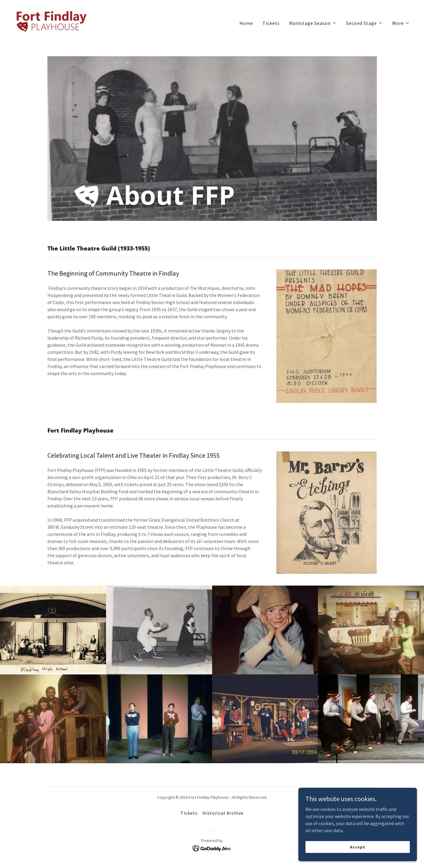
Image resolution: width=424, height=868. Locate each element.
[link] (51, 22)
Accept (357, 855)
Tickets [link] (271, 23)
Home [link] (246, 23)
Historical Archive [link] (223, 813)
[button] (313, 23)
